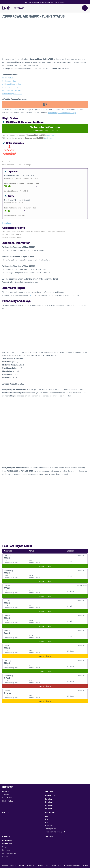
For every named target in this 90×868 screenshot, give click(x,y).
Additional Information (12, 84)
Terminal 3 (49, 802)
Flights (6, 791)
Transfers (49, 825)
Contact (37, 865)
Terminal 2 (49, 799)
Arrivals (6, 794)
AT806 (31, 295)
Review (5, 856)
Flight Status (8, 78)
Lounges (6, 850)
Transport (50, 813)
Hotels (6, 813)
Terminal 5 (49, 808)
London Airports (9, 853)
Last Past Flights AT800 (12, 93)
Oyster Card (7, 844)
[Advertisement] (45, 39)
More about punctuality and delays (62, 113)
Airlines (49, 791)
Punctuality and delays (11, 90)
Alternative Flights (10, 87)
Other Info (7, 840)
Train (47, 822)
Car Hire (6, 836)
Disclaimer (29, 865)
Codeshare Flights (10, 81)
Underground (51, 829)
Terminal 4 (49, 805)
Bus (47, 816)
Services (6, 847)
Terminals (50, 796)
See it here (50, 135)
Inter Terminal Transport (55, 832)
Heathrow (18, 8)
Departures (7, 798)
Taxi (47, 819)
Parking (49, 836)
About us (44, 865)
